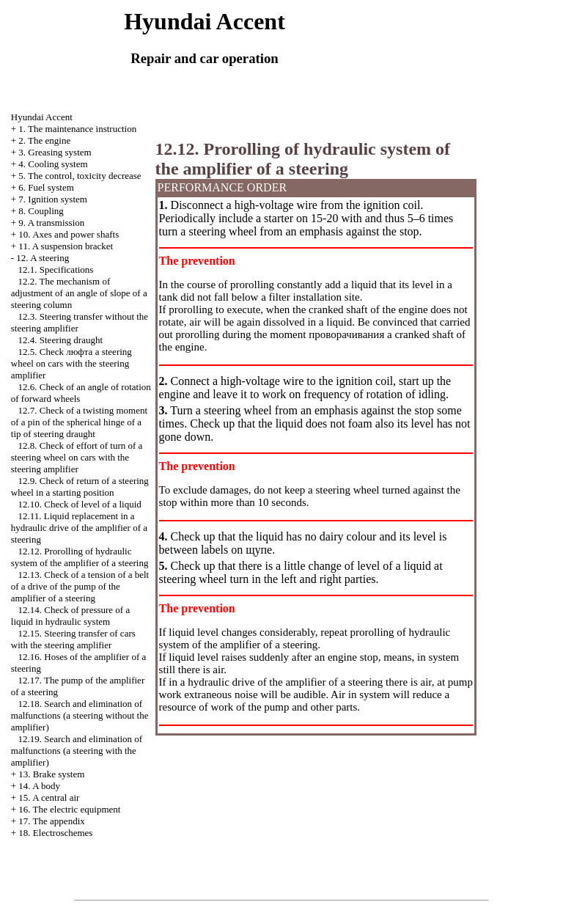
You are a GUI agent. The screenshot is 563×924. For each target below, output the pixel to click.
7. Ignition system (53, 199)
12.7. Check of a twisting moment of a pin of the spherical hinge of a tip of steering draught (79, 422)
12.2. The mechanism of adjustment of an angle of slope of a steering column (79, 293)
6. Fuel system (46, 187)
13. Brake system (51, 774)
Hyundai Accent (42, 117)
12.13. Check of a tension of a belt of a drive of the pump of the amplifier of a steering (80, 586)
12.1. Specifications (56, 269)
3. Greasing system (55, 152)
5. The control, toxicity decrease (80, 176)
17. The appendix (51, 821)
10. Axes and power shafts (69, 234)
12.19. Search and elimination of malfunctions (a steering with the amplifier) (77, 751)
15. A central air (49, 797)
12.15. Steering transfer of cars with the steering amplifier (73, 639)
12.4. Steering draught (61, 340)
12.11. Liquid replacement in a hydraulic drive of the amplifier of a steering (79, 528)
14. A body (39, 786)
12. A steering (43, 258)
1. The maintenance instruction (77, 129)
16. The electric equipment (69, 809)
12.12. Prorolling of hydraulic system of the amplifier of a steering (80, 557)
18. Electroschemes (55, 833)
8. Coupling (41, 211)
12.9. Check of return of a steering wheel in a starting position (80, 487)
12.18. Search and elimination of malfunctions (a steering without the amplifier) (80, 715)
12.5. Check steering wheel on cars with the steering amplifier (71, 363)
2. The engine (44, 140)
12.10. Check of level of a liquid (80, 504)
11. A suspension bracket (66, 246)
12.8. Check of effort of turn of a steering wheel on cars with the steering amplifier (77, 457)
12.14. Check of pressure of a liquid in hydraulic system (70, 616)
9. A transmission (51, 223)
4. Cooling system (53, 164)
